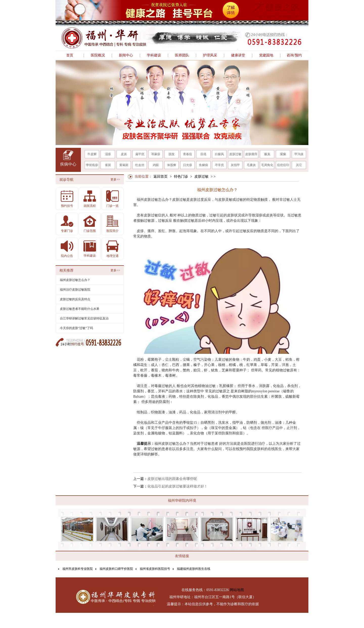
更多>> (115, 179)
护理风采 (210, 55)
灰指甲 (235, 165)
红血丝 (140, 165)
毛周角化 (267, 165)
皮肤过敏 (235, 154)
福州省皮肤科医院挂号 (155, 569)
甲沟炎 (299, 154)
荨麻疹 (156, 154)
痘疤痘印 (283, 165)
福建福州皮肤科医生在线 (194, 569)
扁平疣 (140, 154)
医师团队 (182, 55)
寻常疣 (219, 165)
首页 (70, 55)
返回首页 (161, 177)
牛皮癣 (92, 154)
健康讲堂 (238, 55)
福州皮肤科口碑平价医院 (116, 569)
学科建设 (154, 55)
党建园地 (266, 55)
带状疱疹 (92, 165)
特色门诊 (181, 177)
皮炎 (124, 154)
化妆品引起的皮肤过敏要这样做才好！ (177, 486)
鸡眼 (156, 165)
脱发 (172, 154)
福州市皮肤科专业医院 (78, 569)
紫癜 (283, 154)
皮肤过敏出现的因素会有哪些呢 (172, 479)
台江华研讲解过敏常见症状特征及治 (84, 318)
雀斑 (108, 165)
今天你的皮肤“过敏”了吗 (76, 328)
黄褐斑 (124, 165)
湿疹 (108, 154)
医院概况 (98, 55)
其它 (299, 165)
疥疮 (203, 154)
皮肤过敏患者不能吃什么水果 (80, 309)
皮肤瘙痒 (251, 154)
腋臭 (267, 154)
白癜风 (219, 154)
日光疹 (188, 165)
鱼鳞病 (203, 165)
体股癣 (172, 165)
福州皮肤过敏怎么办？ (75, 280)
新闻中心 (126, 55)
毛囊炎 (251, 165)
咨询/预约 (294, 55)
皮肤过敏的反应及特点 (75, 299)
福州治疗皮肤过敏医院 (75, 290)
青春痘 (188, 154)
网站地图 (237, 590)
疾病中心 (68, 164)
